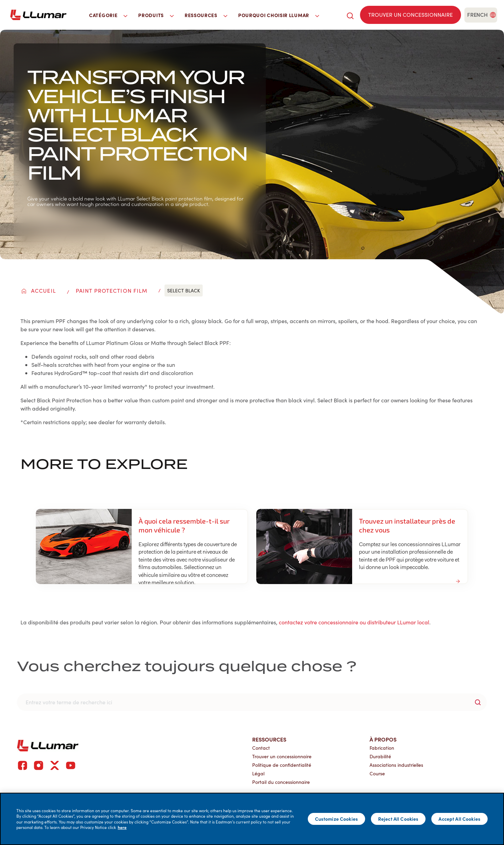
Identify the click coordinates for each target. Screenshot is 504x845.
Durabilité (380, 756)
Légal (258, 773)
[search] (350, 15)
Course (377, 773)
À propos (383, 739)
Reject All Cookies (398, 819)
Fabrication (382, 748)
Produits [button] (156, 15)
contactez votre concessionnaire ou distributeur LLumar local (354, 622)
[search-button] (478, 702)
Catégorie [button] (108, 15)
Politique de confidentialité (282, 765)
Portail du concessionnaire (281, 782)
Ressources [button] (206, 15)
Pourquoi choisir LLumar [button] (279, 15)
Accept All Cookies (459, 819)
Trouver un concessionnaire (282, 756)
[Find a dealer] (411, 15)
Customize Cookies (336, 819)
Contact (261, 748)
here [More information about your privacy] (122, 827)
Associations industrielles (396, 765)
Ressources (269, 739)
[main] (252, 819)
